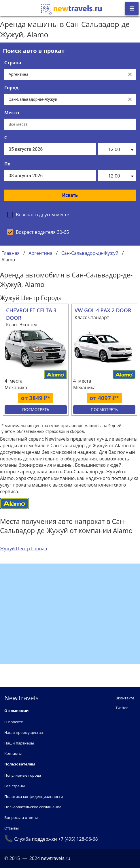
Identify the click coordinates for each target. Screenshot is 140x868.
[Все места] (70, 124)
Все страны (15, 786)
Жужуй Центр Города (23, 549)
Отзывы (12, 828)
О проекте (14, 722)
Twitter (122, 708)
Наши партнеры (19, 743)
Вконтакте (125, 698)
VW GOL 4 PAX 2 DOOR (103, 310)
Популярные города (23, 775)
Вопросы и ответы (21, 817)
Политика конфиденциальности (34, 796)
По (7, 164)
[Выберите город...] (64, 99)
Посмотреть (36, 409)
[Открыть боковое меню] (132, 8)
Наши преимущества (24, 732)
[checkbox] (38, 215)
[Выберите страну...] (64, 74)
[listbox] (117, 149)
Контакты (13, 753)
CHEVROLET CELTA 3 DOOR (31, 314)
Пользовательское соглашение (33, 807)
